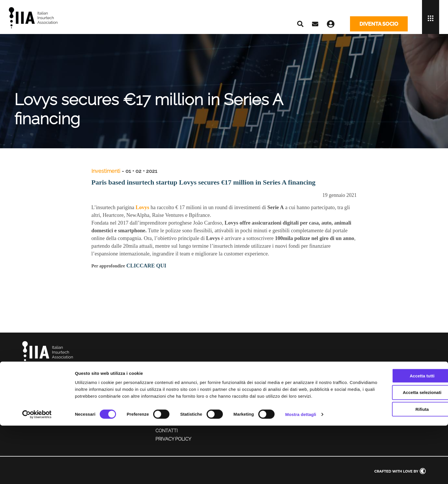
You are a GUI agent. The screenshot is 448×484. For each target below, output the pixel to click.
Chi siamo (167, 390)
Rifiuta (400, 461)
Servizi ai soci (173, 406)
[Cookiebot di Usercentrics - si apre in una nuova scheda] (37, 473)
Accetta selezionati (400, 444)
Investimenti (106, 171)
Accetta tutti (400, 427)
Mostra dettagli (301, 473)
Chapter (166, 398)
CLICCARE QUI (146, 266)
